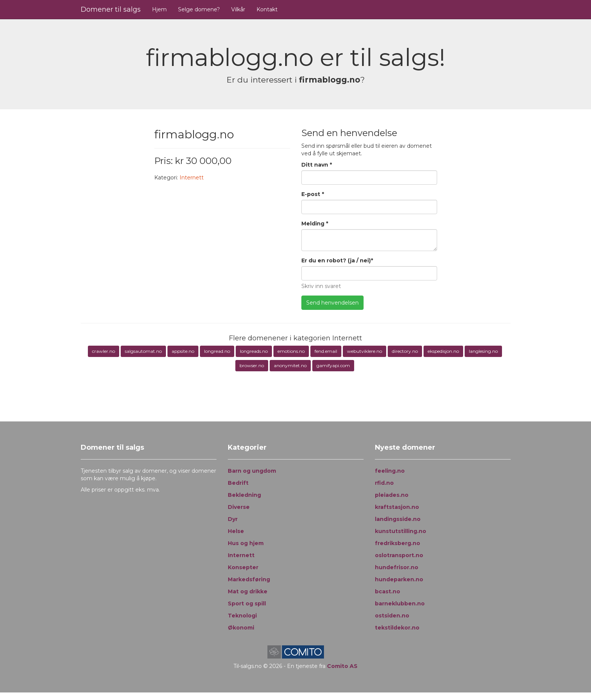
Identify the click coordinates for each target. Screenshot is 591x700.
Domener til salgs (111, 9)
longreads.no (254, 351)
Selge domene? (199, 9)
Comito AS (342, 666)
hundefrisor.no (397, 567)
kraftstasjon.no (397, 507)
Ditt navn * (317, 165)
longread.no (217, 351)
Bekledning (244, 495)
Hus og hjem (246, 543)
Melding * (315, 224)
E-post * (313, 194)
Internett (192, 178)
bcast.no (388, 591)
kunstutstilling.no (401, 531)
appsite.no (183, 351)
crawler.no (104, 351)
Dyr (233, 519)
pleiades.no (392, 495)
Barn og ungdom (252, 471)
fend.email (326, 351)
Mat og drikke (248, 591)
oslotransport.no (399, 555)
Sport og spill (247, 604)
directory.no (405, 351)
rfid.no (384, 483)
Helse (236, 531)
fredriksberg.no (398, 543)
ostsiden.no (392, 616)
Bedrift (238, 483)
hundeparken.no (399, 579)
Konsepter (243, 567)
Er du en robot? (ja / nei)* (337, 260)
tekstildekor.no (397, 628)
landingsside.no (398, 519)
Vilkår (238, 9)
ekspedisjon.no (443, 351)
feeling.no (390, 471)
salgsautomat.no (143, 351)
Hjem (159, 9)
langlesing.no (483, 351)
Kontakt (267, 9)
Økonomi (241, 628)
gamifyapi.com (333, 365)
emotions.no (291, 351)
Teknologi (242, 616)
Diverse (239, 507)
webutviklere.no (365, 351)
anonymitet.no (290, 365)
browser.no (252, 365)
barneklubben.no (400, 604)
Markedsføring (249, 579)
